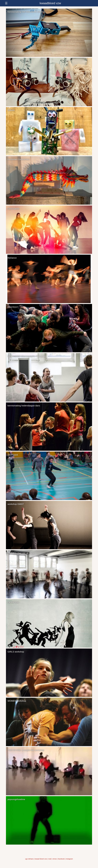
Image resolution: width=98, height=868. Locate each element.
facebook (61, 859)
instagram (69, 859)
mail (50, 859)
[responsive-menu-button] (49, 3)
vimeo (55, 859)
